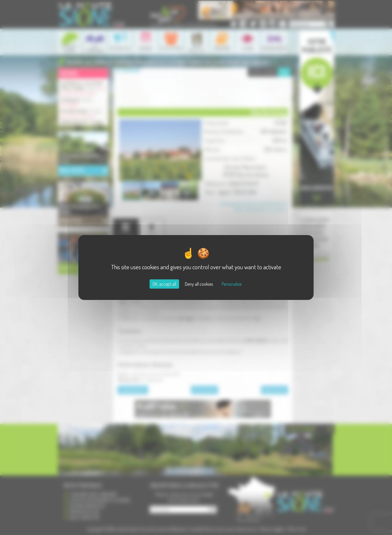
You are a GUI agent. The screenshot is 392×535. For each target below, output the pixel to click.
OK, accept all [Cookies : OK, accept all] (164, 284)
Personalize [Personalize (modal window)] (232, 284)
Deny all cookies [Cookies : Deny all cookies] (199, 284)
